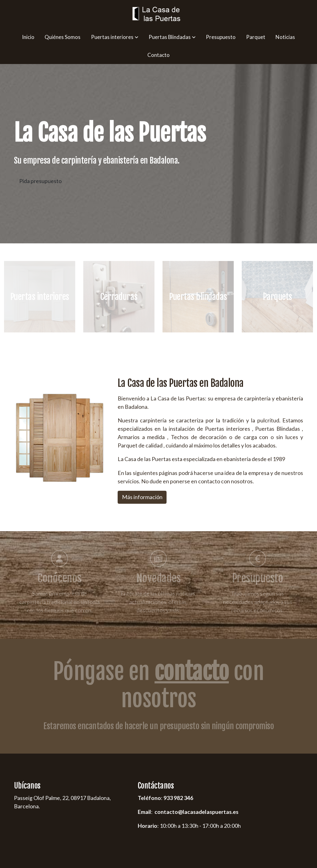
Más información (142, 497)
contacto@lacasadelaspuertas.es (196, 812)
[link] (158, 14)
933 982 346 (178, 798)
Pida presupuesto (40, 181)
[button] (114, 37)
